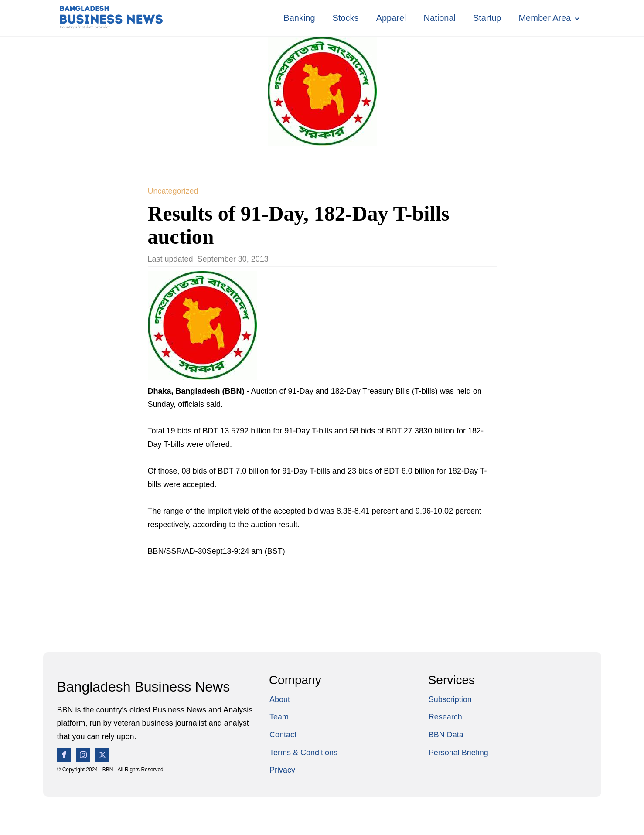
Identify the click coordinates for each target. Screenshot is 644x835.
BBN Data (446, 735)
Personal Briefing (458, 753)
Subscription (450, 699)
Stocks (346, 18)
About (280, 699)
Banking (299, 18)
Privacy (282, 770)
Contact (283, 735)
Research (445, 717)
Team (279, 717)
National (440, 18)
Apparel (391, 18)
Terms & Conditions (303, 753)
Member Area (545, 18)
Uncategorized (173, 191)
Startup (487, 18)
